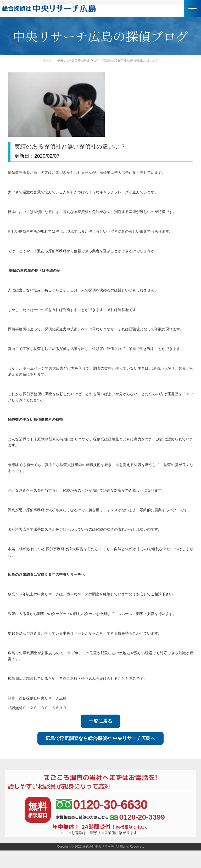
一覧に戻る (100, 721)
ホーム (47, 60)
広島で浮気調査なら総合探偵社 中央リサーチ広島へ (100, 738)
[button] (192, 8)
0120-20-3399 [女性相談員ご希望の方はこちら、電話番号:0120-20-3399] (137, 817)
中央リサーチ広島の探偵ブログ (77, 60)
